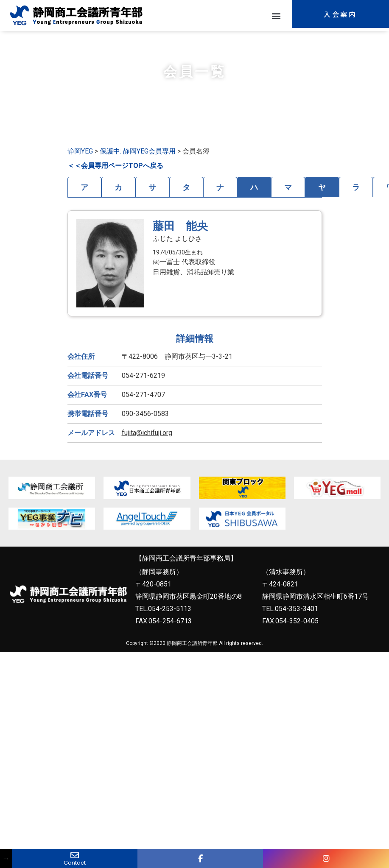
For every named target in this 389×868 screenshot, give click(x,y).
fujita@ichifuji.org (147, 433)
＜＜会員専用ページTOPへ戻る (115, 166)
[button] (276, 15)
